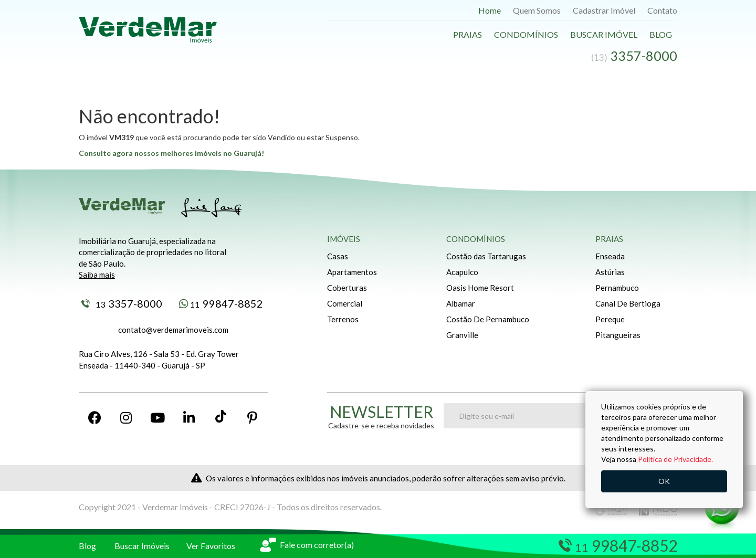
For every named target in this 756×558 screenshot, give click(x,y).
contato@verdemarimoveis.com (173, 330)
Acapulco (462, 272)
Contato (662, 10)
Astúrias (610, 272)
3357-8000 (122, 303)
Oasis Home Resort (480, 288)
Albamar (461, 303)
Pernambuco (617, 288)
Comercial (345, 303)
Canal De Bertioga (628, 303)
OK (664, 481)
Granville (462, 335)
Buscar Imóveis (142, 546)
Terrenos (343, 319)
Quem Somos (537, 10)
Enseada (610, 256)
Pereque (610, 319)
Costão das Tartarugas (486, 256)
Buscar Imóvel (604, 34)
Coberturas (347, 288)
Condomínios (526, 34)
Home (490, 10)
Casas (338, 256)
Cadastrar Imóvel (604, 10)
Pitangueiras (618, 335)
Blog (661, 34)
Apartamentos (352, 272)
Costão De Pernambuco (488, 319)
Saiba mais (97, 275)
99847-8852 (221, 303)
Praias (468, 34)
